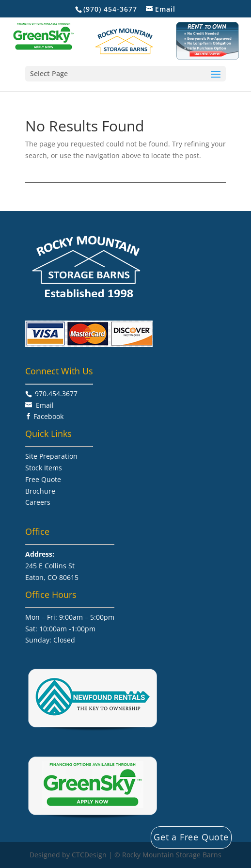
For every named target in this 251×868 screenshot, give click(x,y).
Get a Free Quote (191, 837)
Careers (38, 502)
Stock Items (44, 468)
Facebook (48, 416)
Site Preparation (51, 456)
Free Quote (43, 479)
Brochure (40, 491)
